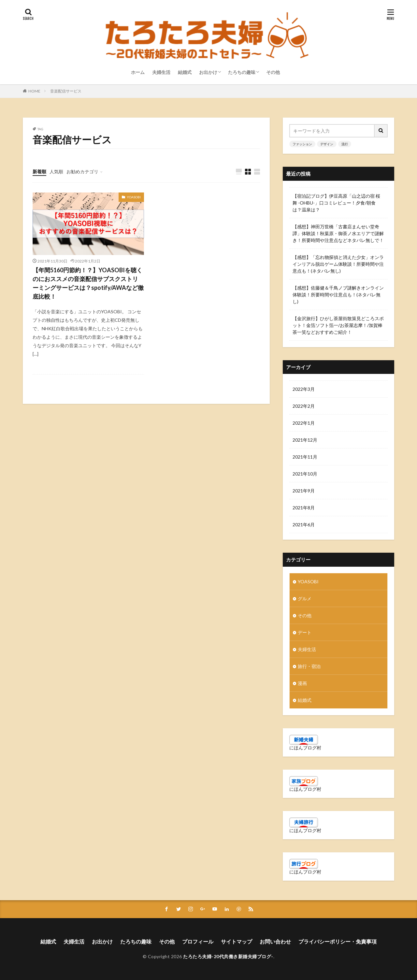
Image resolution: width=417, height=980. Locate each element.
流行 (345, 144)
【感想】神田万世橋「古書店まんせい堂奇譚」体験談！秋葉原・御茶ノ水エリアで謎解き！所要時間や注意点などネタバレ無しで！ (338, 233)
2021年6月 (304, 525)
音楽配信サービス (66, 91)
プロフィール (198, 941)
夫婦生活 (161, 72)
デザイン (327, 144)
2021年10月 (305, 474)
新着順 (39, 171)
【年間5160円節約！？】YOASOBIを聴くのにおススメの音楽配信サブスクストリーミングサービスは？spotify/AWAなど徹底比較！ (88, 283)
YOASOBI (134, 197)
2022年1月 (304, 423)
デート (305, 632)
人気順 (56, 171)
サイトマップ (237, 941)
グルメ (305, 598)
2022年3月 (304, 389)
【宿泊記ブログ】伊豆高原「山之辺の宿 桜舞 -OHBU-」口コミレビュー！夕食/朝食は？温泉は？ (336, 203)
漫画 (302, 683)
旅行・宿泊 (309, 666)
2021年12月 (305, 440)
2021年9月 (304, 491)
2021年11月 (305, 457)
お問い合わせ (275, 941)
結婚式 (185, 72)
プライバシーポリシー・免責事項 (338, 941)
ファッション (302, 144)
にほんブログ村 (305, 748)
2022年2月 (304, 406)
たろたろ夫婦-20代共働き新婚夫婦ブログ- (228, 956)
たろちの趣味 (242, 72)
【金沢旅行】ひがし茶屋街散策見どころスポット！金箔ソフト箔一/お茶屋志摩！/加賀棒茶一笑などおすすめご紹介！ (338, 325)
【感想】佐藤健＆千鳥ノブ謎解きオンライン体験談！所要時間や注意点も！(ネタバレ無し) (338, 295)
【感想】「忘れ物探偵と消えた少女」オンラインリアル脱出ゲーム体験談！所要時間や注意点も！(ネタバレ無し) (338, 264)
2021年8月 (304, 508)
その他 (273, 72)
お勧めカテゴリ (82, 171)
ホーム (138, 72)
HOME (34, 91)
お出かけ (208, 72)
